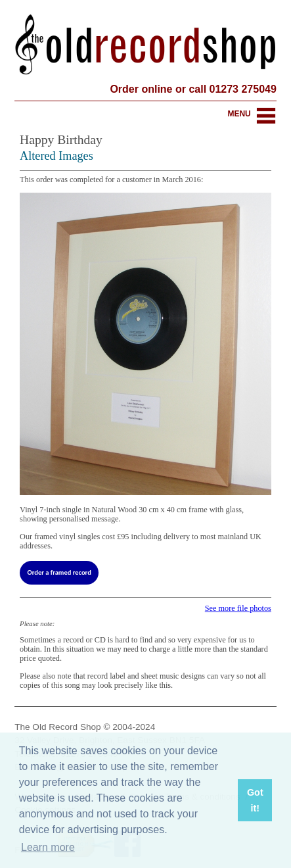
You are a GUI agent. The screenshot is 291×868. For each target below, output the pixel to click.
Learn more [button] (48, 847)
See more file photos (238, 608)
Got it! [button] (255, 800)
